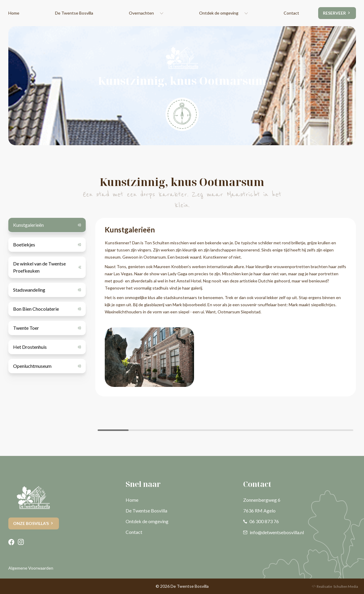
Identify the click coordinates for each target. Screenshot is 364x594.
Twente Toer (26, 328)
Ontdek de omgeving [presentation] (219, 13)
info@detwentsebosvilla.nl (274, 532)
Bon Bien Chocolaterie (36, 309)
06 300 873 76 (261, 521)
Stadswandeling (29, 290)
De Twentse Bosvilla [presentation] (74, 13)
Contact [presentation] (291, 13)
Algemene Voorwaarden (31, 568)
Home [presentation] (14, 13)
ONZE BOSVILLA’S (31, 523)
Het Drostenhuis (30, 347)
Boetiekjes (24, 244)
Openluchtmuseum (32, 366)
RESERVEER (334, 13)
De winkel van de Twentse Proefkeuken (39, 267)
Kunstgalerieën (28, 225)
